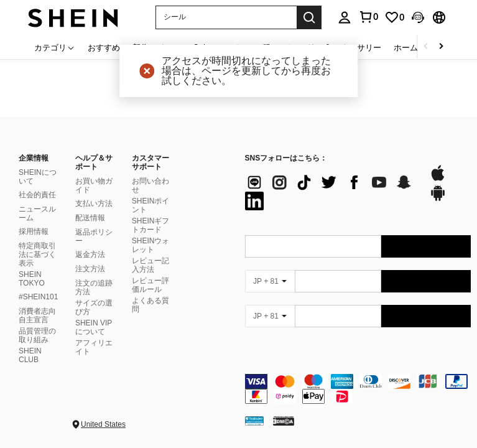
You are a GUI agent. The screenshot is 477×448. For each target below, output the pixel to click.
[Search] (309, 17)
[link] (394, 17)
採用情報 (34, 231)
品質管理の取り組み (37, 335)
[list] (331, 192)
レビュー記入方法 (151, 265)
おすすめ (104, 47)
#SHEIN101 (38, 297)
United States (103, 424)
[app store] (438, 179)
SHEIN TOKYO (32, 279)
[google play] (438, 199)
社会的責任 (37, 195)
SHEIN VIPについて (94, 327)
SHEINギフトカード (151, 225)
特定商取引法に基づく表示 (37, 254)
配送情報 (90, 218)
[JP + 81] (270, 281)
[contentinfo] (358, 389)
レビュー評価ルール (151, 285)
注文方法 (90, 269)
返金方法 (90, 254)
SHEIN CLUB (30, 355)
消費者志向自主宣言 (37, 315)
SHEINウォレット (151, 245)
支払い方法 (94, 203)
